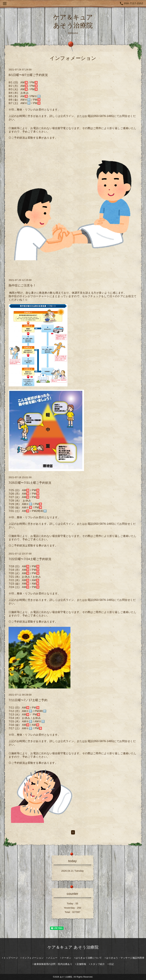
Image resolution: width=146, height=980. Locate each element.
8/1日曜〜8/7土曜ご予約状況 (28, 75)
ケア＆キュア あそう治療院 (73, 947)
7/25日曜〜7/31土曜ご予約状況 (30, 483)
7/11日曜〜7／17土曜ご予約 (28, 700)
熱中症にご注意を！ (22, 285)
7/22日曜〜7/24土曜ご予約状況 (30, 559)
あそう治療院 (66, 977)
